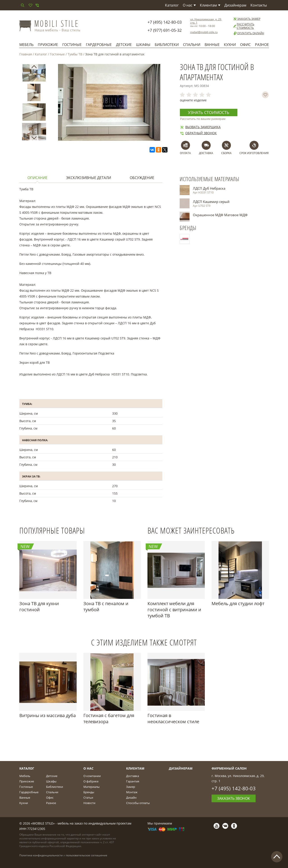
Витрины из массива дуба (48, 715)
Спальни (192, 45)
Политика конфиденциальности (41, 855)
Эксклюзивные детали (89, 178)
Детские (124, 45)
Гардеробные (99, 45)
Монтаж (132, 792)
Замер (131, 787)
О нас (189, 5)
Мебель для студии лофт (238, 603)
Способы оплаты (138, 803)
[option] (34, 74)
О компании (92, 776)
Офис (245, 45)
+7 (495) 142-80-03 (165, 22)
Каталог (172, 5)
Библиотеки (167, 45)
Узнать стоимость (209, 112)
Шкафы (143, 45)
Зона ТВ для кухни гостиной (39, 607)
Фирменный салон (229, 768)
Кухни (230, 45)
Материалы (92, 787)
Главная (26, 54)
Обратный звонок (198, 133)
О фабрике (91, 781)
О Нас (88, 768)
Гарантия (133, 781)
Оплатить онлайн (249, 33)
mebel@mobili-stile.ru (204, 32)
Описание (37, 178)
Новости (89, 803)
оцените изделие (193, 100)
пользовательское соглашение (87, 855)
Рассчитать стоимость (244, 26)
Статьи (88, 798)
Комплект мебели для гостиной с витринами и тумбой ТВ (174, 610)
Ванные (212, 45)
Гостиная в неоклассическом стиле (173, 718)
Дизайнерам (235, 5)
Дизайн (131, 798)
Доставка (133, 776)
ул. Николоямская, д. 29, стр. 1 (206, 21)
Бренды (89, 792)
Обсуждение (142, 178)
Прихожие (48, 45)
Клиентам (210, 5)
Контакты (259, 5)
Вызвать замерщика (200, 127)
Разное (262, 45)
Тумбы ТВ (75, 54)
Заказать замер (247, 19)
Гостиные (72, 45)
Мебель (26, 45)
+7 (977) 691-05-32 (165, 30)
